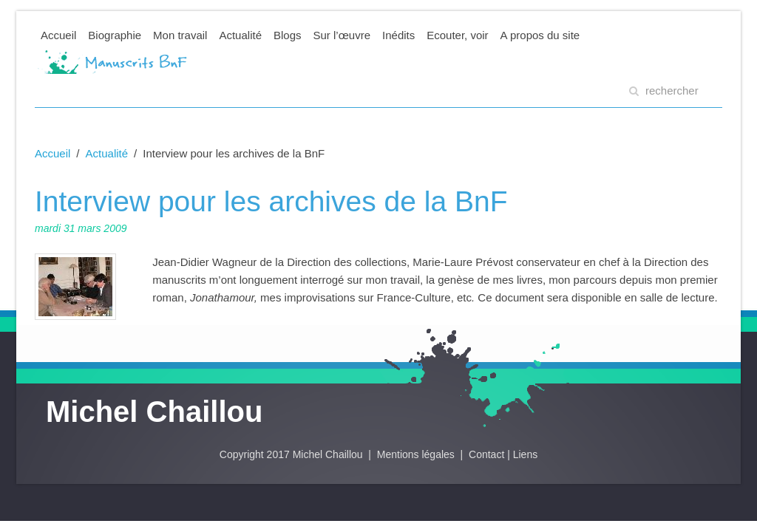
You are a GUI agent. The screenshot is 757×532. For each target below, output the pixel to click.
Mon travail (180, 35)
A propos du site (540, 35)
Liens (525, 454)
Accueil (58, 35)
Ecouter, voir (457, 35)
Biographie (115, 35)
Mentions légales (417, 454)
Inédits (398, 35)
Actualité (240, 35)
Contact (486, 454)
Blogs (288, 35)
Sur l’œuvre (342, 35)
